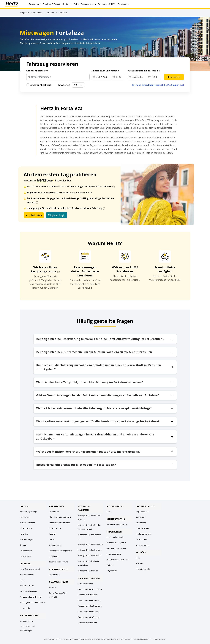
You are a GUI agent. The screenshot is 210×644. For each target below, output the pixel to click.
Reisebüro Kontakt (143, 569)
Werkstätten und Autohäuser (118, 560)
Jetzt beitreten (34, 215)
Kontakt (52, 540)
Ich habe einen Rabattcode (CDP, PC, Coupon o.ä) (158, 85)
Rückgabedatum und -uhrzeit (144, 71)
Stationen (52, 534)
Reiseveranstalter (142, 528)
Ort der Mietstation (37, 71)
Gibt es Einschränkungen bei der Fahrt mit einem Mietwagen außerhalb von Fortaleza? (105, 395)
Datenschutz (117, 639)
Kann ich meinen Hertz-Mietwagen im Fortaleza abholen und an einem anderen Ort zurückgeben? (105, 436)
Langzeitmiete (112, 571)
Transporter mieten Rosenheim (90, 589)
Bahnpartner (140, 517)
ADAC (109, 512)
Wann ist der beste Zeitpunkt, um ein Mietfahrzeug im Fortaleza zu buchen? (105, 382)
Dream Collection (142, 545)
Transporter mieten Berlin (88, 595)
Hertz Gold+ (25, 534)
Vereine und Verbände (115, 537)
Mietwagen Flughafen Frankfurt (89, 556)
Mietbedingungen (27, 621)
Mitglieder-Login (57, 215)
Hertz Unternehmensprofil (30, 569)
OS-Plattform (54, 512)
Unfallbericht (54, 556)
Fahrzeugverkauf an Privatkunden (33, 603)
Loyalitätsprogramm (143, 534)
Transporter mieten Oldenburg (90, 606)
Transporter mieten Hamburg (89, 600)
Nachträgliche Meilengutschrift (60, 551)
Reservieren (174, 77)
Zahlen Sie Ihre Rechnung (58, 562)
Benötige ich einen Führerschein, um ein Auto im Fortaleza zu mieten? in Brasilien (105, 352)
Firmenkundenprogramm (116, 543)
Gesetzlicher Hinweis (132, 639)
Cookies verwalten (159, 639)
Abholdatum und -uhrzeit (106, 71)
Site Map (23, 545)
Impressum (146, 639)
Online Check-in (26, 551)
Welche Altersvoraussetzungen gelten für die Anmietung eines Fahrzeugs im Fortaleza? (105, 421)
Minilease (110, 565)
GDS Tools (140, 563)
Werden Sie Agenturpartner (117, 524)
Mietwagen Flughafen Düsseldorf (90, 544)
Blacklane (52, 587)
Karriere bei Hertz (27, 586)
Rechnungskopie (55, 545)
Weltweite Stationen (27, 523)
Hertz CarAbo (25, 608)
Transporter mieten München (89, 612)
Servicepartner (141, 540)
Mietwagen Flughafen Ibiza (88, 571)
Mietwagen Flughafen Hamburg (90, 550)
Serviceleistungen (26, 540)
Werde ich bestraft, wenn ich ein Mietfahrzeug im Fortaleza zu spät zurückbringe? (105, 408)
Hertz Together (26, 556)
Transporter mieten (85, 584)
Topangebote (25, 517)
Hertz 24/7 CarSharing (28, 591)
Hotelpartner (141, 523)
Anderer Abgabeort (41, 85)
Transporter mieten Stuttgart (89, 617)
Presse (22, 580)
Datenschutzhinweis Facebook (99, 639)
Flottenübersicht (26, 528)
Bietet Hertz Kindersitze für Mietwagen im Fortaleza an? (105, 465)
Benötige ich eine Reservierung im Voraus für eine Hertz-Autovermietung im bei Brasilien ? (105, 339)
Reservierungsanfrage (28, 512)
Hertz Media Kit (55, 575)
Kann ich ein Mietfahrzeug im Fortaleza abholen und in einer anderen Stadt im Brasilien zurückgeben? (105, 367)
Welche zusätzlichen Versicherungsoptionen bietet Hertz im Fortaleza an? (105, 452)
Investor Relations (27, 575)
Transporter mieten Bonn (87, 623)
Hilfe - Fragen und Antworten (60, 517)
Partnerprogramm (114, 554)
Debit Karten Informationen (59, 523)
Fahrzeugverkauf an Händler (31, 597)
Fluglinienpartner (142, 512)
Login (138, 558)
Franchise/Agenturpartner (116, 548)
